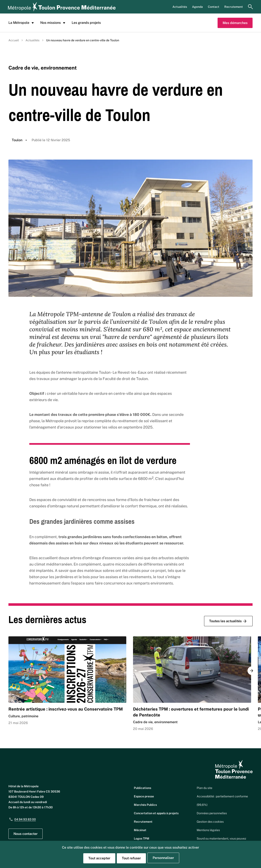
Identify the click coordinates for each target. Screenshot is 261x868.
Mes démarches (235, 23)
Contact (214, 7)
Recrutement (234, 7)
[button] (252, 671)
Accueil (14, 40)
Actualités (180, 7)
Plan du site (204, 788)
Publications (143, 788)
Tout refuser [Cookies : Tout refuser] (131, 858)
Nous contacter (26, 834)
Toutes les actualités (228, 621)
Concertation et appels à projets (156, 813)
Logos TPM (142, 838)
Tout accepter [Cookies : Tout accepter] (99, 858)
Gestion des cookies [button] (210, 822)
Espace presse (144, 796)
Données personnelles (212, 813)
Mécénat (140, 830)
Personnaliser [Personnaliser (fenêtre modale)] (163, 858)
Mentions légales (208, 830)
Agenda (197, 7)
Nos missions (53, 23)
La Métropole (22, 23)
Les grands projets (86, 23)
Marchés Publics (145, 805)
